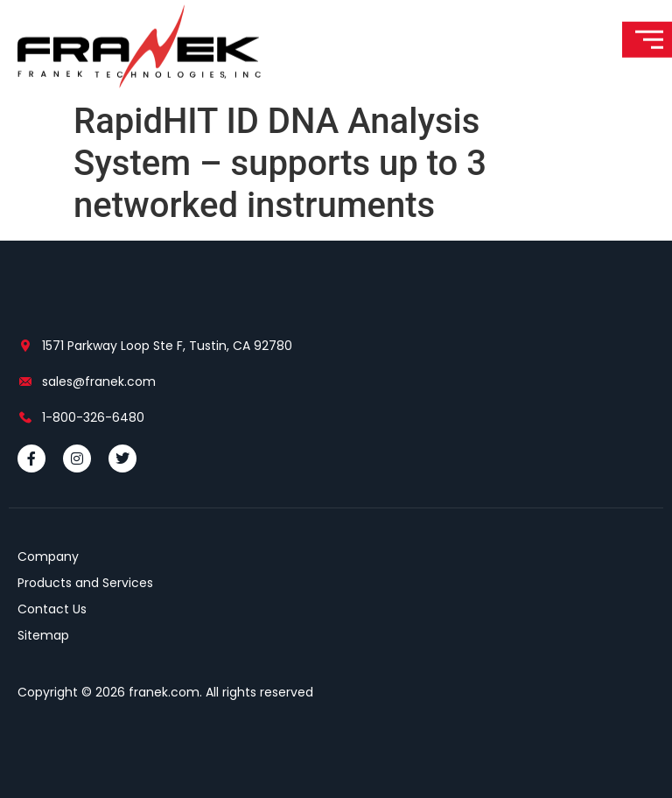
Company (48, 556)
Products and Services (85, 583)
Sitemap (43, 635)
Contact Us (52, 609)
